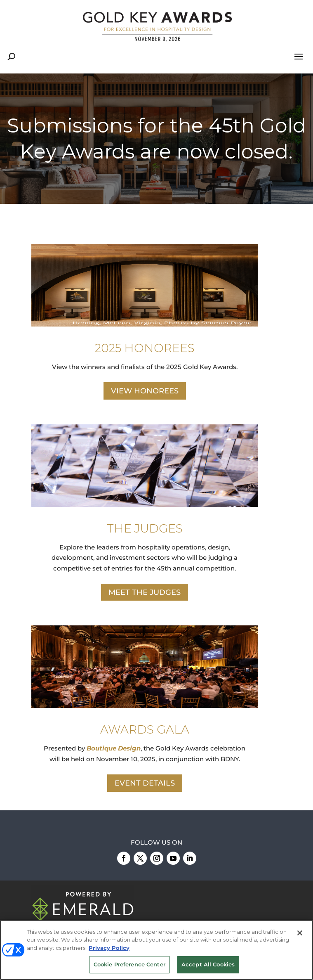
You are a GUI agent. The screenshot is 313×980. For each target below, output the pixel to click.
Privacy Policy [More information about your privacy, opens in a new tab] (109, 948)
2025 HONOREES (145, 348)
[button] (156, 139)
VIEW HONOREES (145, 391)
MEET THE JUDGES (145, 592)
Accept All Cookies (208, 964)
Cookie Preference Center (129, 964)
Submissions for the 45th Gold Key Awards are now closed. (156, 138)
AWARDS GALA (145, 729)
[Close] (300, 933)
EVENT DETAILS (145, 783)
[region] (156, 139)
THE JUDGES (145, 528)
